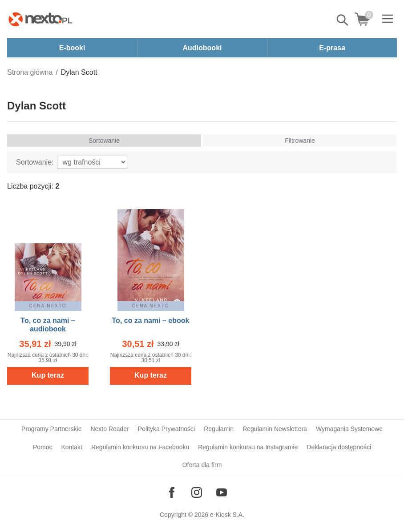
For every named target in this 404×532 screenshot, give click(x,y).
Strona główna (30, 72)
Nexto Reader (109, 429)
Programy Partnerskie (51, 429)
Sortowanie (104, 141)
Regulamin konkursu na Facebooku (140, 447)
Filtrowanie (300, 141)
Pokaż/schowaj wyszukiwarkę (343, 20)
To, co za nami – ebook (151, 320)
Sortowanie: (35, 162)
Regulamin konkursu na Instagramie (248, 447)
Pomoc (43, 447)
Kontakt (71, 447)
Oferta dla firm (202, 465)
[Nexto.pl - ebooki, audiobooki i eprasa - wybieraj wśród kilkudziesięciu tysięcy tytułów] (40, 19)
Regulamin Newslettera (275, 429)
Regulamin (219, 429)
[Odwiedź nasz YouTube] (222, 492)
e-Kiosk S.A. (227, 515)
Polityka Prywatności (166, 429)
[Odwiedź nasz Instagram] (197, 492)
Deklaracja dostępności (339, 447)
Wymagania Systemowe (349, 429)
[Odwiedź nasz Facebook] (172, 492)
